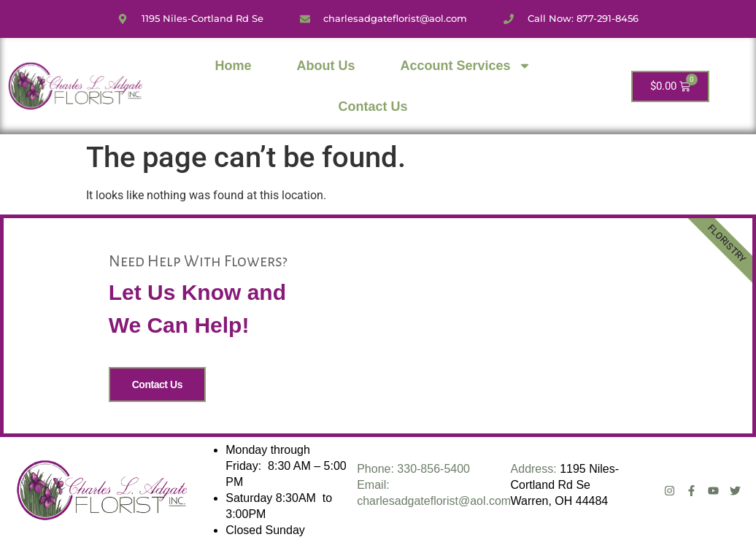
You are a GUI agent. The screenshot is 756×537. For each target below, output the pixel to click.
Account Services (466, 66)
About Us (326, 66)
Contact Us (373, 107)
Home (234, 66)
